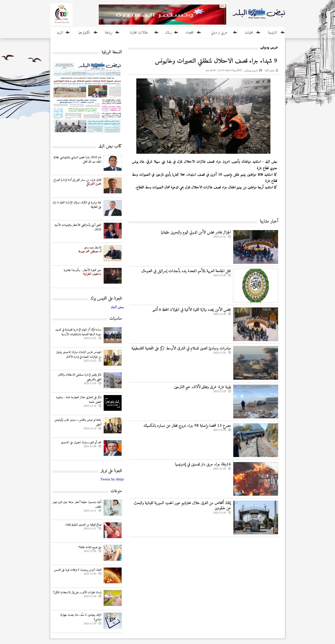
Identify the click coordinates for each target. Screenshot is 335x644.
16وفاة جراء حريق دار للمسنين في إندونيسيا (203, 464)
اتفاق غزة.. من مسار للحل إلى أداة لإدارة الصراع (77, 180)
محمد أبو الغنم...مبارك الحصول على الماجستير (81, 443)
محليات (249, 33)
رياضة (109, 33)
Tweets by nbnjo (112, 479)
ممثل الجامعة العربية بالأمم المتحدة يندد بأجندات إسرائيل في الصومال (186, 271)
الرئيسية (273, 33)
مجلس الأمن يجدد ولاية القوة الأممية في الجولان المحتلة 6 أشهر (192, 310)
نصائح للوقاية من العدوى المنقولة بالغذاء (83, 525)
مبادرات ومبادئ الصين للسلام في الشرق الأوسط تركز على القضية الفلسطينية (181, 348)
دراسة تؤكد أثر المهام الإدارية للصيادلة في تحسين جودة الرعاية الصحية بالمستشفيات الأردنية (78, 332)
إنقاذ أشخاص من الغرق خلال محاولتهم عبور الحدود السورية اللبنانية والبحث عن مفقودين (182, 506)
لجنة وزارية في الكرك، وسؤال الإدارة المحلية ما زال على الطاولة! (77, 205)
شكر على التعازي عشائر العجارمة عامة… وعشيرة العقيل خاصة (79, 400)
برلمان (168, 33)
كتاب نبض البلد (110, 146)
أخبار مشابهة (269, 222)
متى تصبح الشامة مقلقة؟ (90, 547)
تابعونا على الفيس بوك (106, 299)
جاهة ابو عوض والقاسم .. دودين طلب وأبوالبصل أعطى (78, 422)
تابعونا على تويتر (111, 471)
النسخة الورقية (112, 52)
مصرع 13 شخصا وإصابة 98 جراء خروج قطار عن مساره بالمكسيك (187, 426)
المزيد (60, 33)
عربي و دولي (219, 33)
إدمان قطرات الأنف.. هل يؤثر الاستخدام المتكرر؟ (77, 592)
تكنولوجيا (84, 33)
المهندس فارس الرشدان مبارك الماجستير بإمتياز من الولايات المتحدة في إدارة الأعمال (79, 355)
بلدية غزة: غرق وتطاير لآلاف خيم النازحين (202, 387)
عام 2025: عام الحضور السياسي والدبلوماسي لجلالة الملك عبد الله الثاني (77, 160)
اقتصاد (190, 33)
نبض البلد (270, 70)
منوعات (116, 491)
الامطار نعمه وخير (93, 248)
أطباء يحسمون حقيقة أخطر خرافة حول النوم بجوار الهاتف (77, 505)
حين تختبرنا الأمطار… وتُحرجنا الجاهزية (82, 270)
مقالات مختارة (139, 33)
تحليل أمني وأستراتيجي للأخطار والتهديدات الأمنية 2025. (78, 227)
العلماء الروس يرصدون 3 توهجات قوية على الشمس (77, 570)
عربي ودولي (251, 70)
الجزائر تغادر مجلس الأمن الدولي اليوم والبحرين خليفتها (196, 233)
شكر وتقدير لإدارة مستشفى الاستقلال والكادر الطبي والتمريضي (79, 377)
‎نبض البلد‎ (117, 307)
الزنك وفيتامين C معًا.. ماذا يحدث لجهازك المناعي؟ (81, 617)
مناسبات (116, 319)
